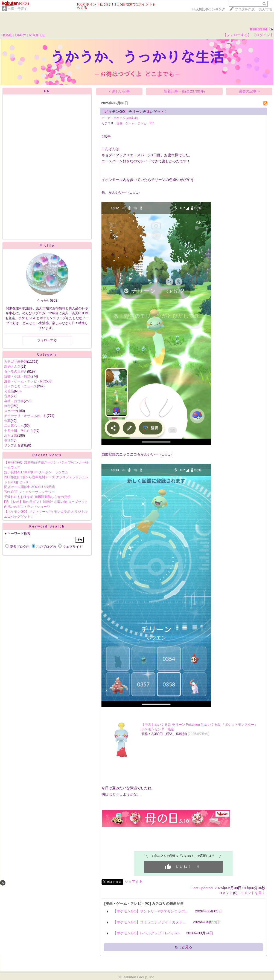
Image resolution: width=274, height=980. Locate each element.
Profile (47, 246)
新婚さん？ (12, 367)
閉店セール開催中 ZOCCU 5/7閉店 (30, 487)
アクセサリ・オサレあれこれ (25, 416)
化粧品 (9, 391)
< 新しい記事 (120, 91)
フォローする (47, 340)
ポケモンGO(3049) (126, 118)
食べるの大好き (16, 371)
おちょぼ (11, 436)
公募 (7, 421)
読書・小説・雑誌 (17, 376)
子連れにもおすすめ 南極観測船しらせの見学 (37, 497)
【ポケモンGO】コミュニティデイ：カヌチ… (150, 922)
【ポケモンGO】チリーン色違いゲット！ (135, 112)
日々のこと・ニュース (21, 386)
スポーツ (11, 411)
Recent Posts (47, 455)
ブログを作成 (245, 9)
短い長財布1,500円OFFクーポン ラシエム (36, 472)
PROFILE (37, 35)
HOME (7, 35)
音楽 (7, 396)
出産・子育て (18, 9)
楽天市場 (265, 9)
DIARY (21, 35)
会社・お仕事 (14, 401)
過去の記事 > (249, 91)
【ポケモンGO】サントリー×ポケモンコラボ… (151, 911)
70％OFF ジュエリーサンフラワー (29, 492)
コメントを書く (253, 893)
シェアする (134, 882)
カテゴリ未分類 (16, 362)
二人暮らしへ (14, 426)
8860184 (259, 29)
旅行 (7, 406)
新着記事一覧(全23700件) (184, 91)
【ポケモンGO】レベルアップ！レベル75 (146, 933)
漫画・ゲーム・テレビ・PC (24, 381)
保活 (7, 440)
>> (208, 9)
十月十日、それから (19, 431)
